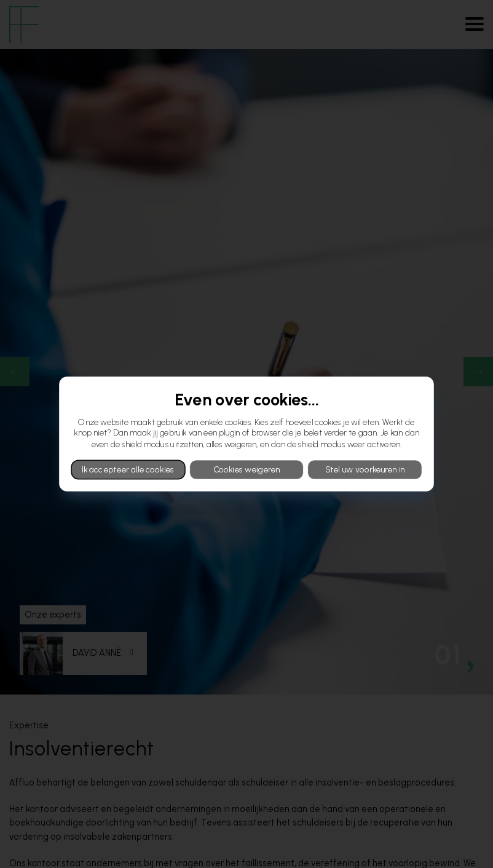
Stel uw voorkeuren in (365, 469)
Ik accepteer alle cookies (128, 469)
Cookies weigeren (246, 469)
